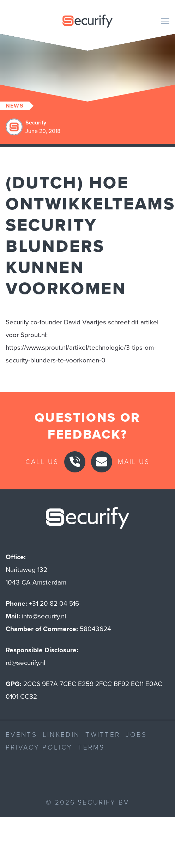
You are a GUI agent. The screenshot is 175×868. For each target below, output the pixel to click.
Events (21, 735)
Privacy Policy (39, 747)
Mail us (134, 462)
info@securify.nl (44, 616)
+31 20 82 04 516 (54, 603)
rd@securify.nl (25, 663)
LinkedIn (61, 735)
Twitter (103, 735)
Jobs (136, 735)
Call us (42, 462)
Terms (91, 747)
